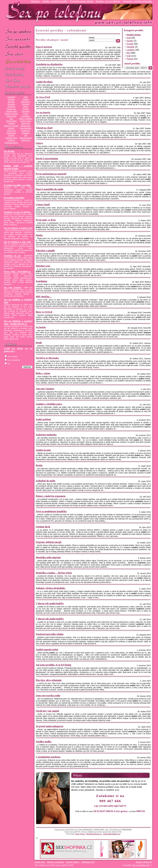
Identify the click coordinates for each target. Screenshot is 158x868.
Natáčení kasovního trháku (50, 634)
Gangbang (26, 116)
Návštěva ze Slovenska (47, 358)
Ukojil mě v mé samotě (48, 711)
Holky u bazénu (26, 119)
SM (26, 136)
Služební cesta (43, 266)
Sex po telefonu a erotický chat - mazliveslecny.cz (18, 322)
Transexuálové (26, 138)
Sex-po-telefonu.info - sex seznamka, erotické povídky (55, 12)
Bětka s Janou (43, 373)
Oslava (39, 143)
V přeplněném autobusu (48, 757)
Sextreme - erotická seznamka (137, 1)
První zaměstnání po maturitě (51, 174)
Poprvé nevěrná (44, 47)
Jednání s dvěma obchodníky (51, 588)
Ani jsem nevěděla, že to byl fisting (54, 665)
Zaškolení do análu (46, 481)
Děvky (26, 107)
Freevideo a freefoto (14, 198)
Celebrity (11, 107)
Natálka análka (44, 742)
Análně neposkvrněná (47, 649)
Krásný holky (26, 121)
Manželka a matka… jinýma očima (54, 573)
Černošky (26, 111)
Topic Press (80, 834)
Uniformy (11, 140)
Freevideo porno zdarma (82, 1)
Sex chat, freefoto (13, 288)
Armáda (11, 99)
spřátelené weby (88, 862)
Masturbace (26, 126)
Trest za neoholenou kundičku (51, 511)
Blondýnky (26, 102)
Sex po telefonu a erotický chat (18, 228)
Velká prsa (26, 140)
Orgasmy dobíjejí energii (49, 542)
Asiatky (26, 99)
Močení (11, 128)
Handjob (130, 47)
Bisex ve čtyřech (44, 312)
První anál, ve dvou (46, 220)
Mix (128, 53)
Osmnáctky (11, 133)
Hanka (39, 235)
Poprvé (130, 59)
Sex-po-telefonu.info (141, 865)
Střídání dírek (43, 527)
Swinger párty (11, 138)
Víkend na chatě (44, 128)
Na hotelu (41, 327)
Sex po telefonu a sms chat (17, 242)
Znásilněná (41, 281)
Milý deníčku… (44, 297)
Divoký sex (11, 109)
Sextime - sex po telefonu (108, 1)
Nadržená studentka (46, 435)
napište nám (40, 862)
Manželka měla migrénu (48, 557)
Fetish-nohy (11, 116)
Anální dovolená (44, 82)
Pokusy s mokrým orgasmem (51, 496)
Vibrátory (35, 1)
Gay (11, 119)
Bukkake (26, 104)
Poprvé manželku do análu (50, 189)
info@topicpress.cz (94, 834)
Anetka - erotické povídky (55, 1)
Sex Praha (9, 151)
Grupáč (130, 44)
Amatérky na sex (12, 256)
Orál (129, 56)
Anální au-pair (43, 450)
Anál (26, 97)
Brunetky (11, 104)
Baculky (11, 102)
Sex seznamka (18, 39)
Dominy (26, 109)
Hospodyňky (11, 121)
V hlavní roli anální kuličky (50, 603)
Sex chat (18, 54)
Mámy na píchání (11, 126)
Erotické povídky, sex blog (17, 185)
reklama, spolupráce (55, 862)
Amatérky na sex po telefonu (17, 212)
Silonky (11, 136)
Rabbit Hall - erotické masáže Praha (18, 167)
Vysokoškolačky (11, 143)
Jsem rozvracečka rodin (48, 696)
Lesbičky (11, 124)
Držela (39, 465)
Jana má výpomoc (45, 389)
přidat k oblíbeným (144, 862)
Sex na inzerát (43, 112)
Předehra (26, 133)
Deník (39, 343)
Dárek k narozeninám (47, 158)
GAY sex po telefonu (18, 62)
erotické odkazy (73, 862)
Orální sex (11, 131)
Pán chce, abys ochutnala (49, 680)
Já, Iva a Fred (43, 97)
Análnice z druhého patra (49, 404)
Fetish (26, 114)
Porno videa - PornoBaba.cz (17, 272)
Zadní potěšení (43, 419)
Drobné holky (11, 111)
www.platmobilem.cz (112, 834)
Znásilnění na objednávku (49, 64)
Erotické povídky (18, 47)
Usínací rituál (43, 205)
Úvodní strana (134, 35)
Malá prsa (26, 124)
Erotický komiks (11, 114)
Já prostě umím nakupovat (50, 726)
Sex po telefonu (18, 31)
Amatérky (11, 97)
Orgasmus (26, 131)
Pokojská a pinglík (45, 251)
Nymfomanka (26, 128)
